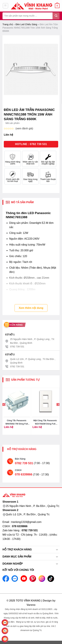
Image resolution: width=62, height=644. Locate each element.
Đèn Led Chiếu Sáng (26, 24)
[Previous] (4, 411)
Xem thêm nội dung (31, 308)
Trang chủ (8, 24)
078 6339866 (24, 474)
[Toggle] (57, 550)
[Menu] (6, 6)
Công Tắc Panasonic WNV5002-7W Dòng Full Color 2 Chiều (17, 422)
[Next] (58, 411)
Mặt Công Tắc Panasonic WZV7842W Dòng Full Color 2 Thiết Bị (45, 422)
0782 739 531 (24, 463)
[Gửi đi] (56, 16)
